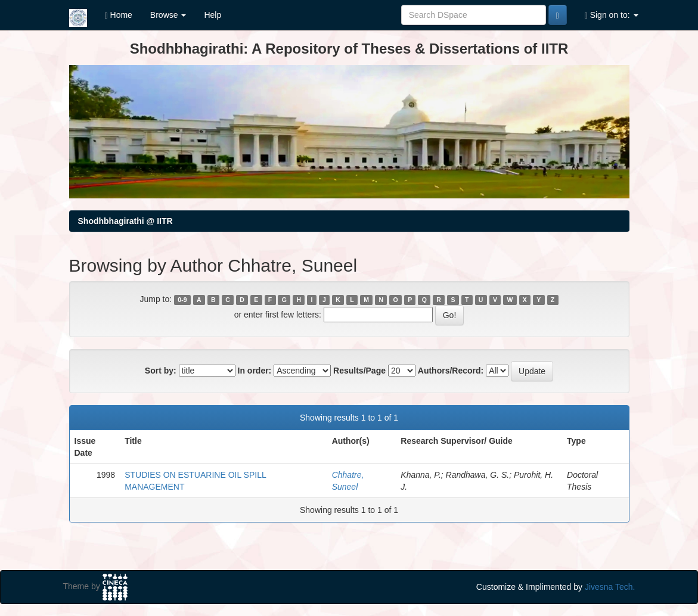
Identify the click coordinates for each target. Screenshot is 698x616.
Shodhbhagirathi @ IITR (125, 221)
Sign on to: (612, 15)
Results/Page (359, 371)
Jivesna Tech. (610, 587)
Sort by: (161, 371)
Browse (168, 15)
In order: (255, 371)
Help (212, 15)
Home (119, 15)
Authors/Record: (451, 371)
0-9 (182, 300)
